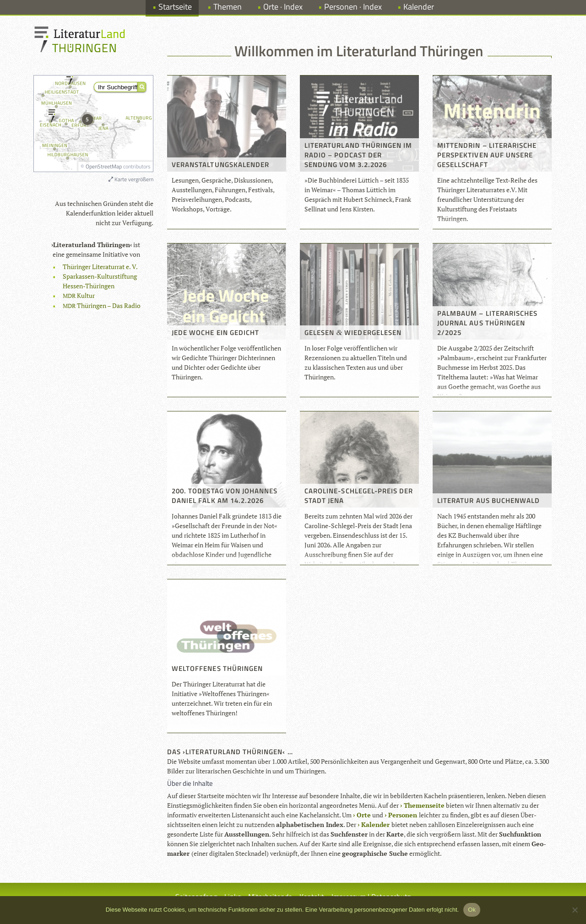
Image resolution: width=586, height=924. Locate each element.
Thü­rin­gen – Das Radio (102, 305)
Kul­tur (79, 295)
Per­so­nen (403, 815)
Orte (364, 815)
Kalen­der (375, 824)
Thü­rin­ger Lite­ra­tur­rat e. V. (100, 267)
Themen (228, 7)
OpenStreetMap (104, 166)
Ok (472, 910)
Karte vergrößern (131, 179)
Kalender (419, 7)
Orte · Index (283, 7)
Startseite (175, 7)
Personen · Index (353, 7)
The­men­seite (424, 805)
